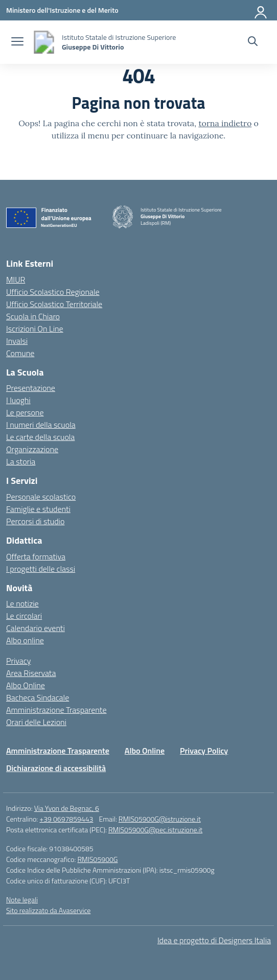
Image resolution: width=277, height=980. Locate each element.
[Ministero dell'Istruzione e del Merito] (62, 10)
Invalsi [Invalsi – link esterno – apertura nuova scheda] (17, 341)
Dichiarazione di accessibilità (56, 768)
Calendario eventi (36, 628)
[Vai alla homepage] (44, 42)
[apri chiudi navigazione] (17, 42)
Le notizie (22, 603)
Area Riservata (31, 673)
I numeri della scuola (41, 425)
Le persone (25, 412)
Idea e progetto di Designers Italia (214, 940)
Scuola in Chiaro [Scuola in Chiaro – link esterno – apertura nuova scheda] (33, 316)
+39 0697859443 (66, 819)
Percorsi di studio (35, 521)
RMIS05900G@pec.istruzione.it (155, 830)
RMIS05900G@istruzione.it (160, 819)
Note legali (22, 900)
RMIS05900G (97, 859)
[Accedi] (261, 10)
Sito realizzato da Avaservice (48, 910)
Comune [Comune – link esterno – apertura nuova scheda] (20, 353)
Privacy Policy (204, 751)
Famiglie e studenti (38, 509)
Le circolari (24, 616)
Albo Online (26, 685)
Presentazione (31, 388)
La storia (21, 461)
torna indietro (225, 123)
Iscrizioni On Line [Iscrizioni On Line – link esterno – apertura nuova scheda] (35, 329)
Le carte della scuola (40, 437)
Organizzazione (32, 449)
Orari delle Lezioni (36, 722)
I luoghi (18, 400)
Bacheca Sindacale (38, 697)
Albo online (25, 640)
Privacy (18, 661)
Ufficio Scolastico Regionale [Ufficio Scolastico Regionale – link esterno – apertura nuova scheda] (53, 292)
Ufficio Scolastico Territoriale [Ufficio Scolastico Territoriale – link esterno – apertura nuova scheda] (54, 304)
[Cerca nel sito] (253, 42)
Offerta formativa (36, 556)
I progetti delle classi (41, 569)
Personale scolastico (41, 497)
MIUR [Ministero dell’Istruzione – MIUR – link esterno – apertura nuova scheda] (16, 279)
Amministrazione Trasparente (56, 710)
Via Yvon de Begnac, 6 (67, 808)
